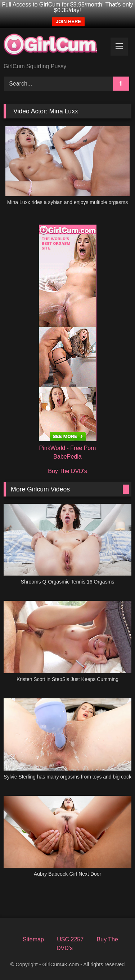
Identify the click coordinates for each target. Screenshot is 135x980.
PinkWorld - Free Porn (68, 448)
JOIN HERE (68, 21)
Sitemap (33, 939)
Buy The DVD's (67, 471)
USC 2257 (70, 939)
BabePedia (67, 457)
